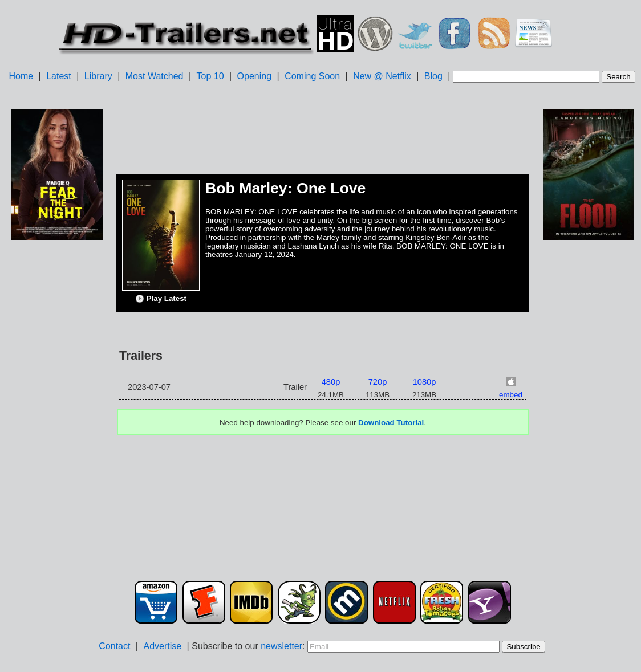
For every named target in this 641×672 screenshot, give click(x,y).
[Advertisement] (57, 422)
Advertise (162, 646)
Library (98, 76)
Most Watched (155, 76)
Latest (59, 76)
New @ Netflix (382, 76)
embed (511, 395)
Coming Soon (312, 76)
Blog (433, 76)
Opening (255, 76)
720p (378, 382)
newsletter (281, 646)
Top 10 (210, 76)
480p (331, 382)
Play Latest (161, 299)
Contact (114, 646)
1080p (425, 382)
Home (21, 76)
